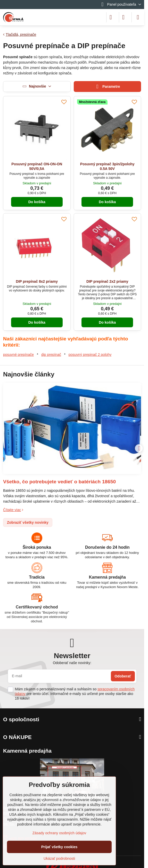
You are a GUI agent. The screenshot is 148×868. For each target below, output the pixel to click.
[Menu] (138, 17)
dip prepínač (51, 355)
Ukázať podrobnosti (59, 858)
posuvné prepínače (18, 355)
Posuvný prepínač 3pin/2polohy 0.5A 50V (107, 166)
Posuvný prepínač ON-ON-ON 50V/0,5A (37, 166)
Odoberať (123, 676)
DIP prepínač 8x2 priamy (37, 281)
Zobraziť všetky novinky (28, 522)
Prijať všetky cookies (59, 847)
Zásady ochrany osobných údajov (59, 833)
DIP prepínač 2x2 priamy (107, 281)
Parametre (107, 87)
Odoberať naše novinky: (72, 663)
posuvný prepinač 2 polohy (90, 355)
